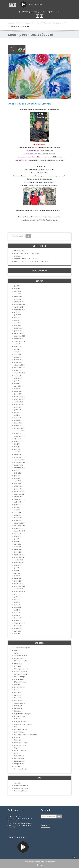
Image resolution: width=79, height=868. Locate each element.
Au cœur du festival (21, 655)
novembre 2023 (19, 367)
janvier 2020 (18, 489)
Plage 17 (17, 748)
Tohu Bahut (18, 766)
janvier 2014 (18, 628)
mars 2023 (18, 389)
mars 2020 (18, 483)
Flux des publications (21, 785)
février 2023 (18, 391)
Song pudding (19, 763)
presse (17, 753)
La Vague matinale (20, 721)
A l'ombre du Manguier (22, 648)
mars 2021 (18, 452)
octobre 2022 (19, 402)
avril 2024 (17, 354)
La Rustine (18, 719)
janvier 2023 (18, 394)
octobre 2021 (19, 433)
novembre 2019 (19, 494)
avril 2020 (17, 481)
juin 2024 (17, 349)
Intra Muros (18, 708)
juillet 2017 (18, 565)
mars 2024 (18, 357)
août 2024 (18, 344)
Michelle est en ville (21, 729)
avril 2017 (17, 573)
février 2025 (18, 328)
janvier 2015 (18, 620)
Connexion (18, 783)
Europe (17, 690)
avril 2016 (17, 605)
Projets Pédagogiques (34, 23)
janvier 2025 (18, 331)
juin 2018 (17, 539)
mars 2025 (18, 325)
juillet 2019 (18, 504)
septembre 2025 (20, 309)
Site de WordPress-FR (21, 791)
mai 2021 (17, 446)
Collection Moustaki (21, 674)
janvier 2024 (18, 362)
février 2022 (18, 423)
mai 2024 (17, 352)
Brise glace (18, 663)
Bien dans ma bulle (21, 661)
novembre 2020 (19, 462)
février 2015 (18, 618)
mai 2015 (17, 610)
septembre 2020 (20, 468)
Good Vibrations (20, 703)
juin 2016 (17, 599)
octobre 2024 (19, 338)
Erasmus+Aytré (19, 687)
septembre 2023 (20, 373)
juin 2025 (17, 317)
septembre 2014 (20, 623)
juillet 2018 (18, 536)
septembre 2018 (20, 531)
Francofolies (18, 698)
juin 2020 (17, 475)
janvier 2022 (18, 425)
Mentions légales (39, 861)
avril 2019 (17, 512)
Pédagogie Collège (20, 742)
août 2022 (18, 407)
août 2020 (18, 470)
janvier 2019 (18, 520)
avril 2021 (17, 449)
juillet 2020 (18, 473)
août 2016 (18, 594)
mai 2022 (17, 415)
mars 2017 (18, 576)
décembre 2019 (19, 491)
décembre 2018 (19, 523)
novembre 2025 (19, 304)
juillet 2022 (18, 410)
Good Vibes (18, 700)
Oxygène (17, 737)
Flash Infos (18, 695)
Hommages (18, 706)
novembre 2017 (19, 557)
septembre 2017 (20, 562)
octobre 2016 (19, 589)
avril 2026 (17, 291)
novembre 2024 (19, 336)
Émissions (48, 23)
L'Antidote (18, 711)
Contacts (25, 26)
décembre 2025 (19, 302)
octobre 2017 (19, 560)
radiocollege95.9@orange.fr (32, 12)
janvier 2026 (18, 299)
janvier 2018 (18, 552)
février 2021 (18, 454)
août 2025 (18, 312)
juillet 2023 (18, 378)
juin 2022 (17, 412)
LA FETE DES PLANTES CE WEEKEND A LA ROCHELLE (32, 261)
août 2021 (18, 439)
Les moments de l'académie (23, 724)
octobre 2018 (19, 528)
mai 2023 (17, 383)
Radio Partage (19, 758)
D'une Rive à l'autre (21, 682)
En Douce (17, 684)
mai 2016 (17, 602)
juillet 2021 (18, 441)
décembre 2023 (19, 365)
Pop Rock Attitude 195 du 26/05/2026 (26, 259)
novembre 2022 (19, 399)
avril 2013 (17, 631)
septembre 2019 (20, 499)
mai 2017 (17, 570)
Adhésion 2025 (14, 26)
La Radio (20, 23)
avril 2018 (17, 544)
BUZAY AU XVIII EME (21, 251)
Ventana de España (21, 769)
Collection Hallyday (21, 671)
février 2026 (18, 296)
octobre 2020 (19, 465)
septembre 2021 (20, 436)
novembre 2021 (19, 431)
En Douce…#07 (19, 256)
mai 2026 (17, 288)
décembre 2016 (19, 583)
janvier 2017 (18, 581)
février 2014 (18, 626)
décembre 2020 (19, 460)
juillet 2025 (18, 315)
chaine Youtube (39, 185)
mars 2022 (18, 420)
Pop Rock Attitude (20, 750)
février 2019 (18, 518)
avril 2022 (17, 417)
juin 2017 (17, 568)
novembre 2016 (19, 586)
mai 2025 (17, 320)
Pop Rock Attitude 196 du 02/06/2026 (26, 253)
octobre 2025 (19, 307)
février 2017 (18, 578)
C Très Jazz (18, 666)
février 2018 (18, 549)
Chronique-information (22, 669)
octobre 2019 (19, 497)
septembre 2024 (20, 341)
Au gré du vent (19, 658)
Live (16, 727)
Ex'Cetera (17, 692)
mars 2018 (18, 547)
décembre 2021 (19, 428)
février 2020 (18, 486)
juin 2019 (17, 507)
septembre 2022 (20, 404)
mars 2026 (18, 294)
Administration (50, 861)
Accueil (12, 23)
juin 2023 (17, 381)
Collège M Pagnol (20, 677)
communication (19, 679)
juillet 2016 (18, 597)
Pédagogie (18, 740)
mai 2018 (17, 541)
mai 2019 (17, 510)
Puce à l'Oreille (19, 756)
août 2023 (18, 375)
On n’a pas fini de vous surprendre (30, 103)
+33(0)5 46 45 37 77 (52, 12)
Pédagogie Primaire (21, 745)
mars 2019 (18, 515)
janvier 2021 (18, 457)
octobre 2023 (19, 370)
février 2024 (18, 360)
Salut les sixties (19, 761)
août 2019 (18, 502)
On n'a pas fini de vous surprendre (26, 735)
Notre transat (19, 732)
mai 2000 (17, 634)
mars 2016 (18, 607)
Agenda (17, 650)
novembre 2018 (19, 526)
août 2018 (18, 533)
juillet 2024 (18, 346)
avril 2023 (17, 386)
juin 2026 (17, 286)
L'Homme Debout (20, 716)
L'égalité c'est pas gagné (22, 713)
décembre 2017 (19, 554)
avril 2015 (17, 612)
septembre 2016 (20, 591)
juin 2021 (17, 444)
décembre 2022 (19, 396)
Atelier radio (18, 653)
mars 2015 (18, 615)
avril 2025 (17, 323)
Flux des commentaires (22, 788)
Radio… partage (60, 23)
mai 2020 (17, 478)
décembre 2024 (19, 333)
